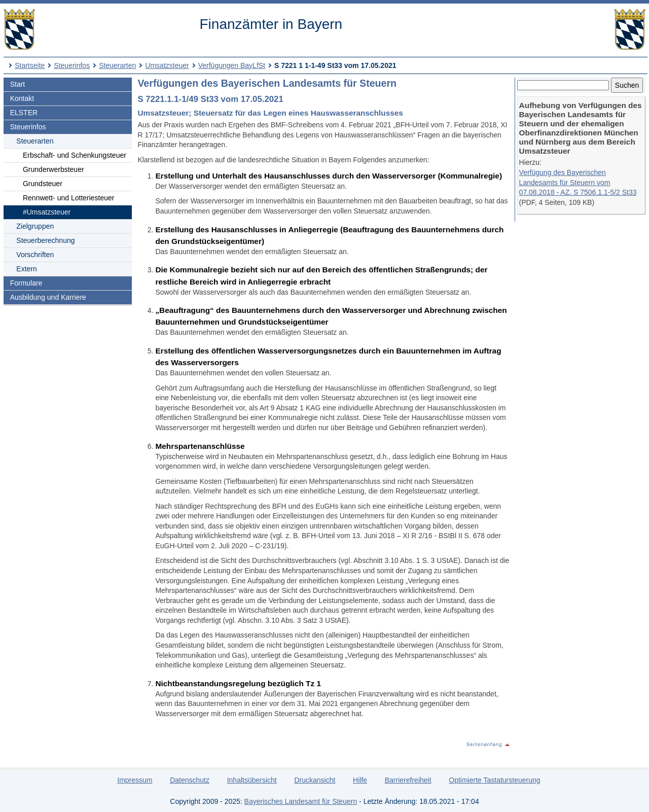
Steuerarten (117, 65)
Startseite (30, 65)
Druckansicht (315, 780)
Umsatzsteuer (167, 65)
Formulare (26, 283)
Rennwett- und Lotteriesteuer (69, 198)
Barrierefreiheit (408, 780)
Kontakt (22, 98)
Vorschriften (35, 255)
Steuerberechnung (45, 240)
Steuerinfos (72, 65)
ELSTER (24, 113)
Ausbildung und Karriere (48, 297)
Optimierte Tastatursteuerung (494, 780)
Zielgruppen (35, 226)
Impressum (135, 780)
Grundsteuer (43, 184)
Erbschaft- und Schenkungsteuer (75, 155)
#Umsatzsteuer (47, 212)
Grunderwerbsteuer (53, 169)
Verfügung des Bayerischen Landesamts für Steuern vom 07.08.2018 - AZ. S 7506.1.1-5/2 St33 (578, 182)
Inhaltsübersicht (252, 780)
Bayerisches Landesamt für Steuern (301, 801)
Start (18, 84)
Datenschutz (190, 780)
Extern (26, 269)
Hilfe (360, 780)
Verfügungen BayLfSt (232, 65)
